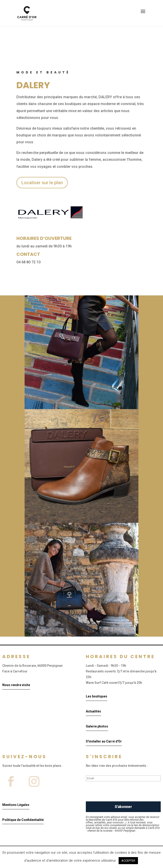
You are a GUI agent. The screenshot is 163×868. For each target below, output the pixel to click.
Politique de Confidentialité (23, 820)
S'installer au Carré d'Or (104, 741)
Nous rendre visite (16, 685)
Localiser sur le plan (42, 183)
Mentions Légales (16, 805)
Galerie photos (97, 726)
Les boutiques (97, 696)
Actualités (93, 711)
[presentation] (120, 793)
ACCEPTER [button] (128, 861)
